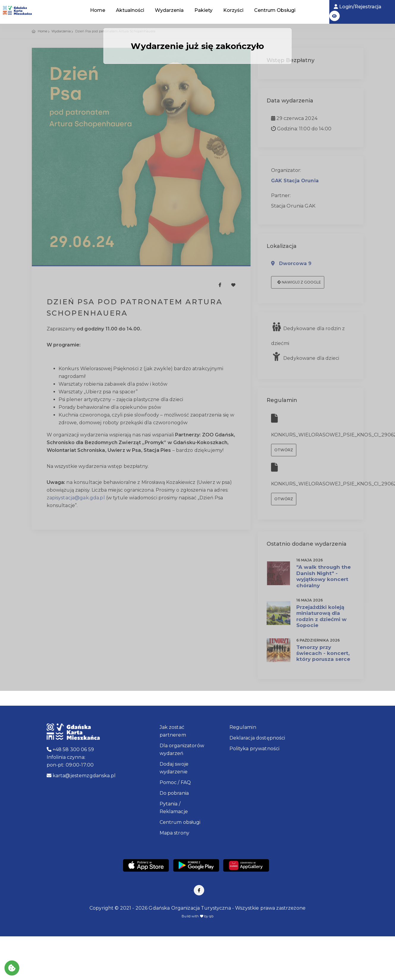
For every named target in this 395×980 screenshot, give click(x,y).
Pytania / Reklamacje (174, 808)
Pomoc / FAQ (175, 782)
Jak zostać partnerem (173, 731)
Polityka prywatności (255, 749)
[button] (335, 16)
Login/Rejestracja (358, 7)
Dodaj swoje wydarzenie (174, 768)
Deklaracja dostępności (257, 738)
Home (98, 10)
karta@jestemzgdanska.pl (81, 776)
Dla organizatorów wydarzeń (182, 749)
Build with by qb (197, 916)
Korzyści (233, 10)
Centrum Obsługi (275, 10)
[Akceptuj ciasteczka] (12, 968)
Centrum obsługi (180, 822)
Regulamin (243, 727)
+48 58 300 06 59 (70, 749)
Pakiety (203, 10)
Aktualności (130, 10)
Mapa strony (175, 833)
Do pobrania (174, 793)
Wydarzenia (169, 10)
